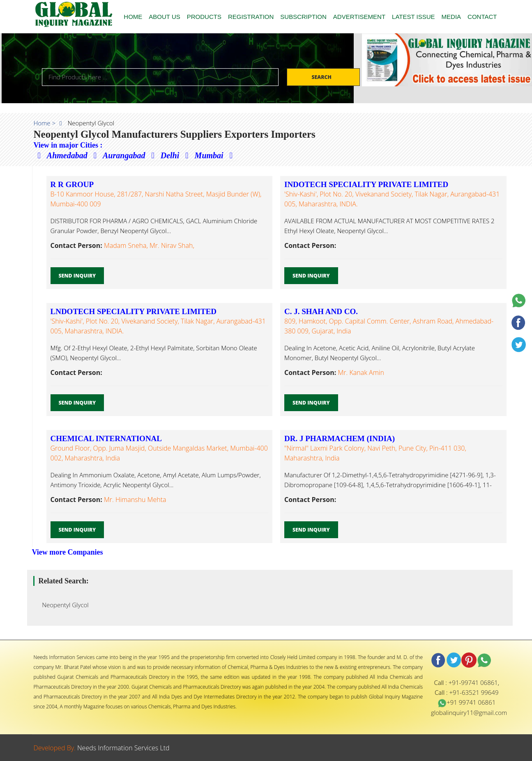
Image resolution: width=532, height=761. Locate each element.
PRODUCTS (204, 17)
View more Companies (68, 552)
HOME (133, 17)
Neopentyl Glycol (63, 605)
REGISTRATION (251, 17)
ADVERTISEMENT (359, 17)
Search (322, 77)
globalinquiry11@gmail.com (469, 712)
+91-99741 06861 (473, 682)
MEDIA (451, 17)
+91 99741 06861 (466, 702)
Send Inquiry (77, 276)
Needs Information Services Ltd (123, 748)
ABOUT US (164, 17)
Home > (45, 123)
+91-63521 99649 (474, 692)
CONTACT (482, 17)
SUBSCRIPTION (303, 17)
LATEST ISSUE (413, 17)
